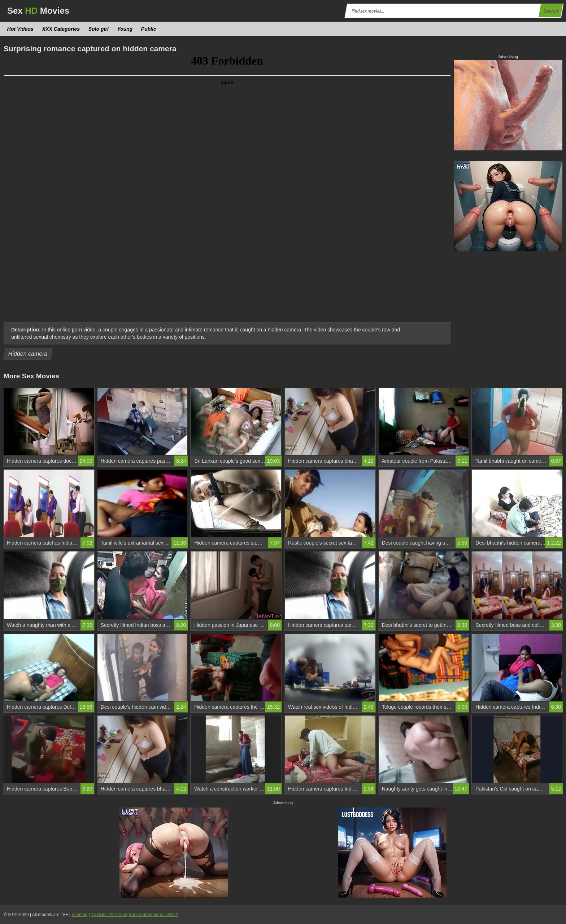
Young (125, 29)
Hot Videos (21, 29)
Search (550, 11)
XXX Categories (61, 29)
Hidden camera (28, 354)
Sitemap (79, 915)
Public (149, 29)
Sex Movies (38, 11)
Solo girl (99, 29)
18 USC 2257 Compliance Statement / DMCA (135, 915)
